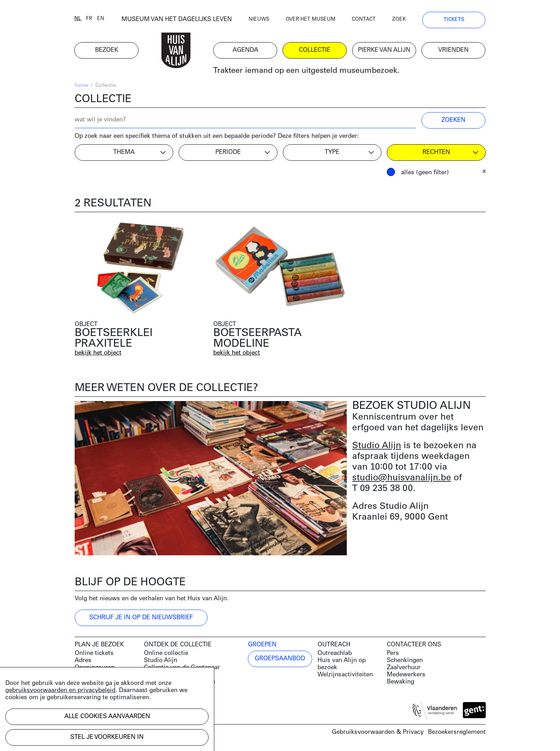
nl (78, 19)
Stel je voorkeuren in (107, 737)
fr (89, 19)
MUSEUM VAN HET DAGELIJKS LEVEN (177, 19)
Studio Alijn (377, 446)
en (101, 19)
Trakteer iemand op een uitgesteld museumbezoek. (306, 71)
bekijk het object (98, 353)
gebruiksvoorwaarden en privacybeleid (60, 690)
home (82, 86)
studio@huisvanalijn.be (402, 478)
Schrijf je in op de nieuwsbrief (141, 618)
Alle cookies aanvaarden (107, 717)
